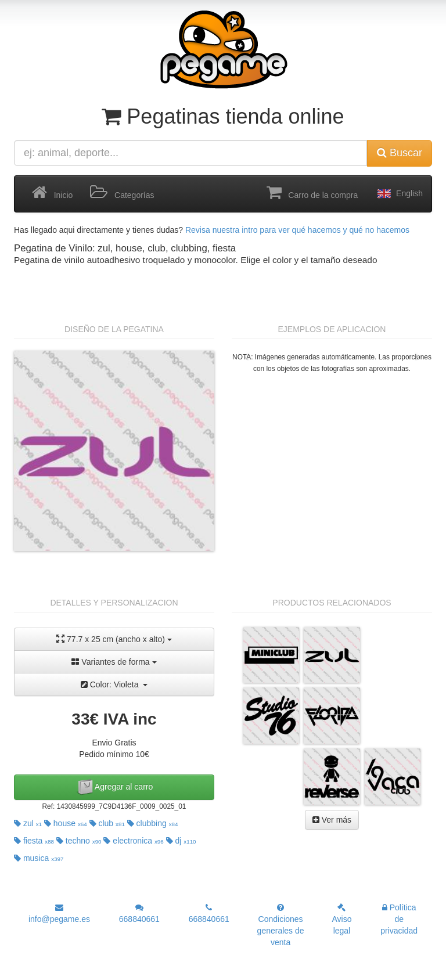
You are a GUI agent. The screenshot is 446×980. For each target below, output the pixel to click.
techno (79, 841)
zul (28, 823)
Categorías (122, 193)
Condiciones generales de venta (281, 925)
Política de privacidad (399, 919)
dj (181, 841)
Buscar (400, 153)
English (399, 194)
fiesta (34, 841)
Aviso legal (341, 919)
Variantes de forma (114, 662)
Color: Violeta (114, 684)
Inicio (52, 193)
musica (39, 858)
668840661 (139, 914)
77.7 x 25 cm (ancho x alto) (114, 639)
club (107, 823)
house (66, 823)
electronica (133, 841)
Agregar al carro (114, 787)
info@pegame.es (59, 914)
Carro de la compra (312, 193)
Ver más (332, 820)
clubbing (153, 823)
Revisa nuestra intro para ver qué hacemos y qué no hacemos (297, 230)
